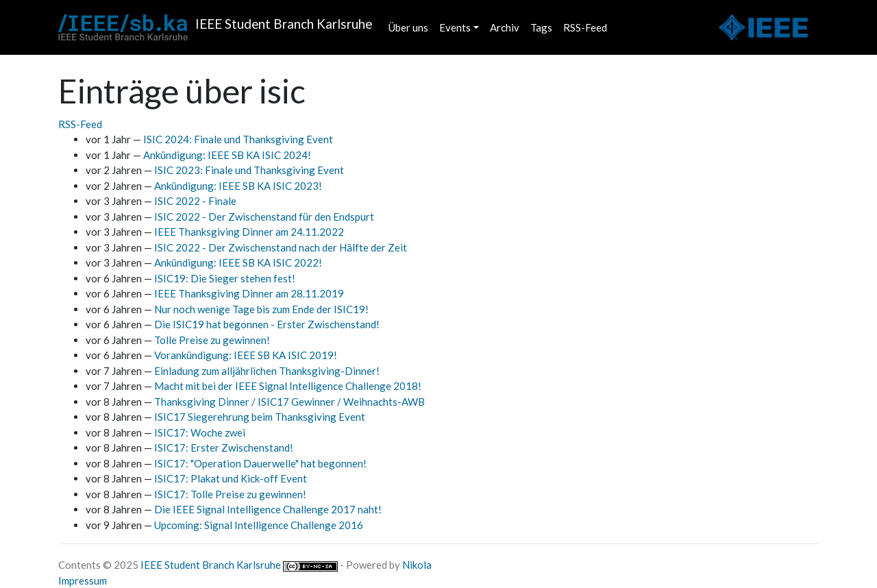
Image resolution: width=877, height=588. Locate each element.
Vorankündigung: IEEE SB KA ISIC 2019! (246, 355)
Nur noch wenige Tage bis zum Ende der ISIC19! (261, 309)
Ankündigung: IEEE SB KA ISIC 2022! (238, 262)
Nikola (417, 565)
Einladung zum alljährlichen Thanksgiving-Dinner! (267, 371)
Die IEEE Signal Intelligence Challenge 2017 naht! (268, 509)
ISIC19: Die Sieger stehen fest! (225, 278)
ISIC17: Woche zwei (200, 432)
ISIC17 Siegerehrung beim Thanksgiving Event (260, 417)
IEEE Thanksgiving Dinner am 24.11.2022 (249, 232)
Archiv (505, 27)
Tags (541, 27)
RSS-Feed (585, 27)
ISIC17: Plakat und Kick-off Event (231, 478)
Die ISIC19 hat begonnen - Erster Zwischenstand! (267, 324)
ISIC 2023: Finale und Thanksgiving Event (249, 170)
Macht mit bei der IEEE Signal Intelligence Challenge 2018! (288, 386)
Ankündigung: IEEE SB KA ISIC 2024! (227, 155)
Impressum (83, 580)
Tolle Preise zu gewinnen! (212, 340)
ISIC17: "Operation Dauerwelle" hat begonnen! (260, 463)
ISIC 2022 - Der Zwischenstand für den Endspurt (264, 217)
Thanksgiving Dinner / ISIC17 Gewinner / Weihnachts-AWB (289, 402)
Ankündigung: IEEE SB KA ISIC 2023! (238, 186)
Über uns (408, 27)
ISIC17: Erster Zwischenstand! (224, 448)
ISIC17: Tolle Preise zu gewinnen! (230, 494)
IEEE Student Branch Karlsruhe (211, 565)
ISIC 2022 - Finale (195, 201)
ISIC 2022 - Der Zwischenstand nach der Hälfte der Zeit (281, 247)
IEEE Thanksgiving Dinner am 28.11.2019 (249, 293)
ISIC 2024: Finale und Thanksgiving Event (238, 139)
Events (455, 27)
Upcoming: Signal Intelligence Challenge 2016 (259, 525)
